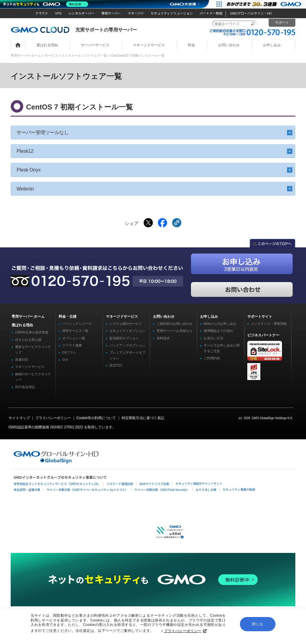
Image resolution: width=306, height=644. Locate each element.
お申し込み (272, 45)
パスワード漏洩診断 (120, 484)
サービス (51, 55)
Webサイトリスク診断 (154, 484)
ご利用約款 (212, 358)
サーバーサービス (95, 45)
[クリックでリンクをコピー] (177, 223)
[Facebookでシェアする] (162, 223)
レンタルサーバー (82, 13)
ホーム (18, 45)
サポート (282, 23)
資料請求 (163, 338)
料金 (192, 45)
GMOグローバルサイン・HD (251, 13)
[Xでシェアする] (148, 223)
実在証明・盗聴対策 (27, 490)
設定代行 (116, 365)
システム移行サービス (126, 324)
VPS (58, 13)
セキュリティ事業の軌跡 (239, 489)
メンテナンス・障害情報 (269, 324)
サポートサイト (260, 317)
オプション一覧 (74, 338)
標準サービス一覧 (75, 331)
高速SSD (22, 360)
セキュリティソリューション (172, 13)
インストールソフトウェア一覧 (84, 55)
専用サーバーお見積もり (174, 331)
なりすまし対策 (206, 490)
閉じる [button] (258, 625)
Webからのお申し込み (220, 324)
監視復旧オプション (124, 338)
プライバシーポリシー (185, 632)
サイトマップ (19, 418)
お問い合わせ (229, 45)
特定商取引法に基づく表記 (143, 418)
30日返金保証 (25, 387)
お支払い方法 (213, 338)
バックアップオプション (127, 345)
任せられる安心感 (28, 340)
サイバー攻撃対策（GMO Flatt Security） (162, 490)
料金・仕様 (68, 317)
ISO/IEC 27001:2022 (67, 427)
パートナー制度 (211, 13)
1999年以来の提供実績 (32, 332)
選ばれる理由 (47, 45)
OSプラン (70, 352)
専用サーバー (111, 13)
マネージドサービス (149, 45)
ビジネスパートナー (263, 335)
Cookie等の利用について (96, 418)
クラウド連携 (72, 345)
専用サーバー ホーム (26, 55)
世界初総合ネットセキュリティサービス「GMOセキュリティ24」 (57, 484)
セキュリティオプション (127, 331)
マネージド (136, 13)
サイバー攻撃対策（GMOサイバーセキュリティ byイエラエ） (87, 490)
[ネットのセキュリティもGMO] (46, 4)
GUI (65, 360)
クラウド (42, 13)
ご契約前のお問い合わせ (174, 324)
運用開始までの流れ (218, 331)
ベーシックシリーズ (77, 324)
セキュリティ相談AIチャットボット (199, 483)
